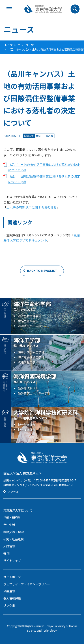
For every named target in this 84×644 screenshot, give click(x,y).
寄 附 (7, 553)
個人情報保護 (12, 598)
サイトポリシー (14, 577)
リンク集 (9, 605)
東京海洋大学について (18, 510)
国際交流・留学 (14, 532)
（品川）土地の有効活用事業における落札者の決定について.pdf (44, 167)
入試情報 (9, 546)
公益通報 (9, 591)
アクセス (13, 492)
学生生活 (9, 525)
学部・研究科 (12, 518)
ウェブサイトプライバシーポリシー (27, 584)
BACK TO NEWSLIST (42, 271)
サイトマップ (12, 560)
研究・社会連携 (14, 539)
